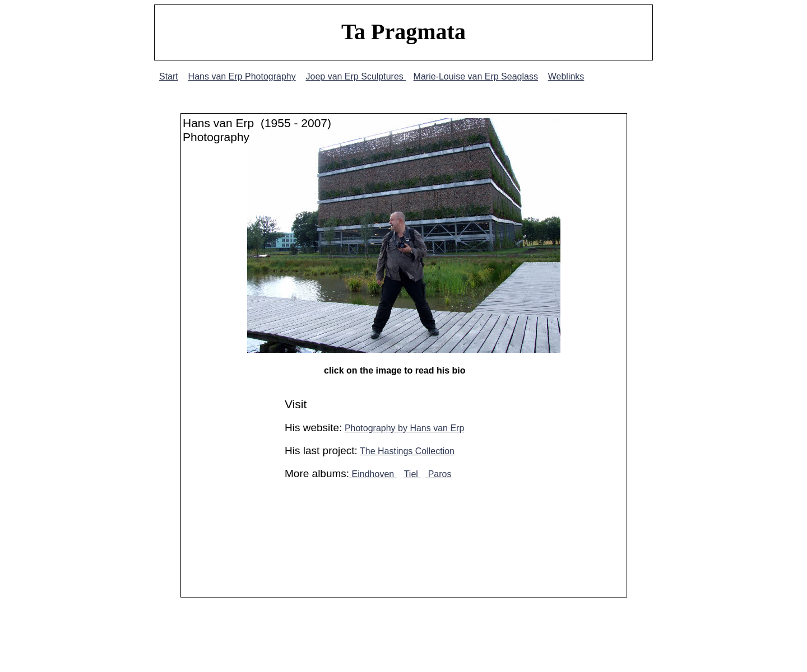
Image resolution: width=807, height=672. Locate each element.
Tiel (412, 474)
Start (169, 76)
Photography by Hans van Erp (404, 428)
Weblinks (566, 76)
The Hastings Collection (407, 451)
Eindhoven (373, 474)
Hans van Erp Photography (242, 76)
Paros (438, 474)
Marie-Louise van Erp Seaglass (476, 76)
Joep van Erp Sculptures (356, 76)
